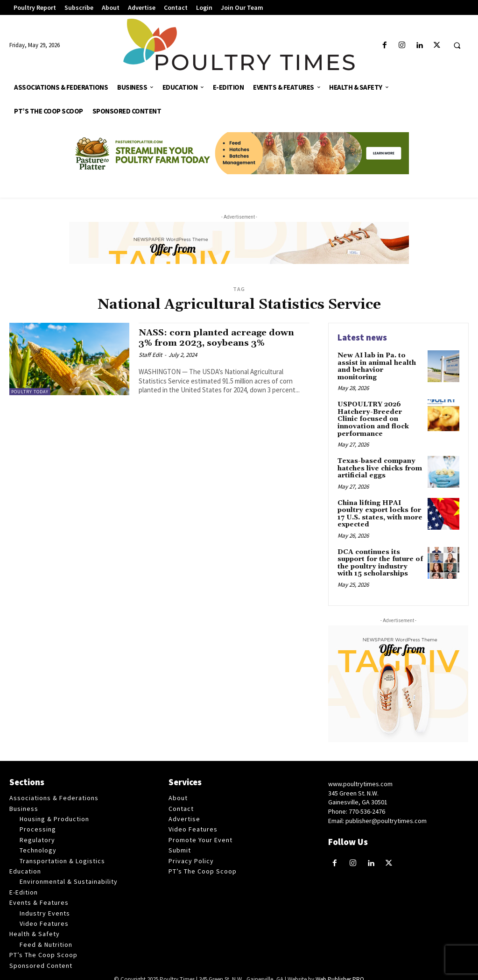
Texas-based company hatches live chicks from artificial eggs (380, 460)
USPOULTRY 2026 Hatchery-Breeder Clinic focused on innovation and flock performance (380, 415)
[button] (457, 46)
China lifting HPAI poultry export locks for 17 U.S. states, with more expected (380, 506)
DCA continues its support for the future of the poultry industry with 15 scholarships (380, 554)
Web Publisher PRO (340, 970)
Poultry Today (30, 392)
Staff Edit (150, 354)
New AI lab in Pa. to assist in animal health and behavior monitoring (377, 366)
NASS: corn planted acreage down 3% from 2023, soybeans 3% (218, 337)
